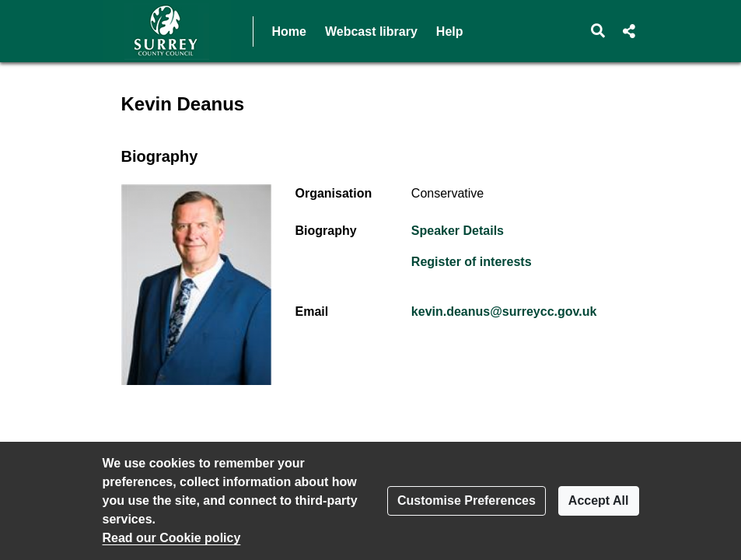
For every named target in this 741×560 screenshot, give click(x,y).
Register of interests (472, 262)
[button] (598, 31)
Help (450, 31)
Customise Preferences (467, 500)
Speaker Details (458, 231)
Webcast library (371, 31)
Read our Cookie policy (172, 538)
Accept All (599, 500)
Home (289, 31)
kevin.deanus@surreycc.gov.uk (504, 311)
